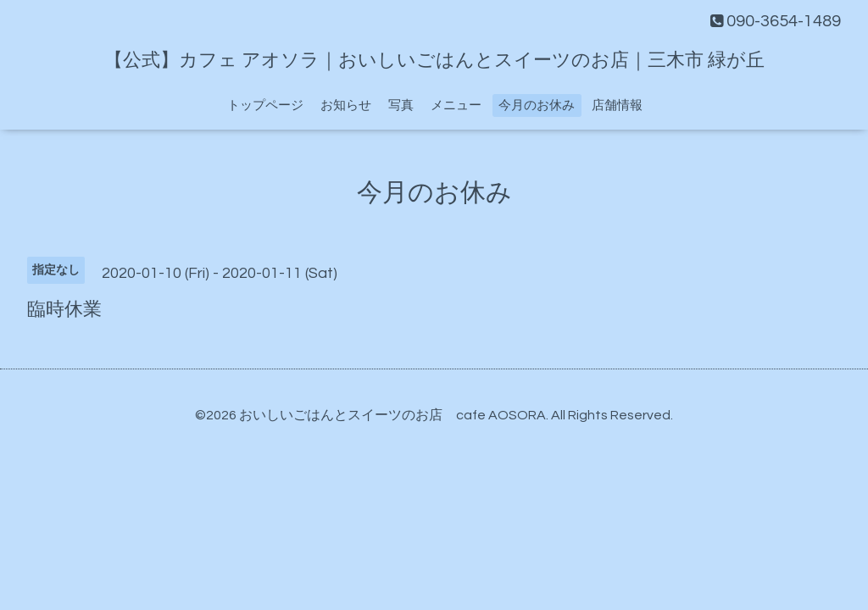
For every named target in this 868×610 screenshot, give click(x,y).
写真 (401, 105)
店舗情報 (617, 105)
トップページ (265, 105)
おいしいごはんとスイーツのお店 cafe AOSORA (392, 415)
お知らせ (346, 105)
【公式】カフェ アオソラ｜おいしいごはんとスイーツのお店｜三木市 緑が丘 (434, 61)
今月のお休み (537, 105)
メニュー (456, 105)
